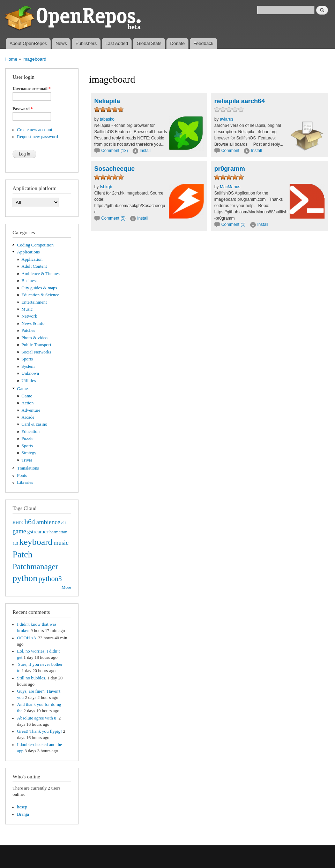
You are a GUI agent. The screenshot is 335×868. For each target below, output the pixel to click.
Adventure (31, 410)
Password (23, 109)
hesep (22, 807)
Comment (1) (233, 224)
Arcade (28, 417)
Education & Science (40, 295)
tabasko (107, 119)
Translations (28, 468)
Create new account (35, 130)
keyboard (36, 542)
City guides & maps (39, 288)
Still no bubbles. (32, 678)
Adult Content (34, 266)
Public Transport (36, 345)
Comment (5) (113, 218)
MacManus (230, 187)
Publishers (86, 43)
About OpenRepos (28, 43)
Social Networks (36, 352)
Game (27, 396)
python (25, 578)
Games (23, 389)
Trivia (27, 460)
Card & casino (35, 424)
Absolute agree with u (37, 718)
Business (29, 281)
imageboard (34, 59)
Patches (28, 330)
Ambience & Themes (41, 274)
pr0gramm (230, 169)
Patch (23, 554)
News (61, 43)
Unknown (30, 373)
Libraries (25, 482)
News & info (33, 323)
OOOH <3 (27, 638)
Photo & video (35, 338)
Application (32, 259)
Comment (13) (115, 151)
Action (28, 403)
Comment (231, 151)
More (66, 587)
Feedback (203, 43)
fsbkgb (106, 187)
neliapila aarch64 (240, 101)
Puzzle (28, 439)
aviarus (227, 119)
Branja (23, 814)
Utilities (29, 381)
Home (11, 59)
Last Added (117, 43)
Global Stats (149, 43)
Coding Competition (35, 245)
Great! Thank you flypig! (40, 731)
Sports (27, 359)
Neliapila (107, 101)
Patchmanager (35, 566)
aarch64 (24, 522)
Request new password (38, 137)
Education (31, 432)
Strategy (29, 453)
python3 (50, 579)
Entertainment (34, 302)
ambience (48, 522)
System (28, 366)
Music (27, 309)
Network (29, 316)
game (19, 531)
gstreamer (38, 531)
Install (145, 151)
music (61, 543)
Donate (177, 43)
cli (64, 523)
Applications (28, 252)
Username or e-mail (32, 89)
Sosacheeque (114, 169)
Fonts (22, 475)
